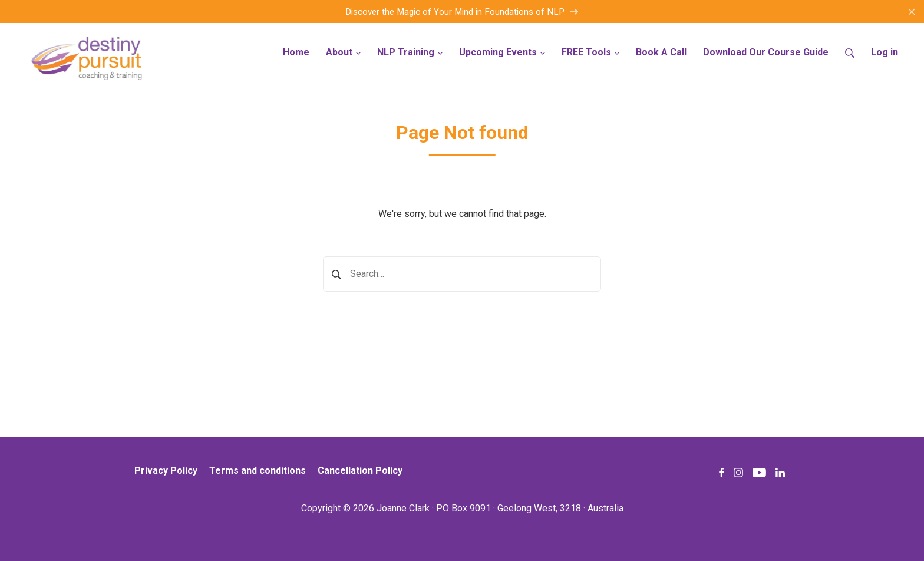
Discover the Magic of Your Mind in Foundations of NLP (462, 12)
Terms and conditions (258, 471)
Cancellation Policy (360, 471)
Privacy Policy (166, 471)
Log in (885, 52)
